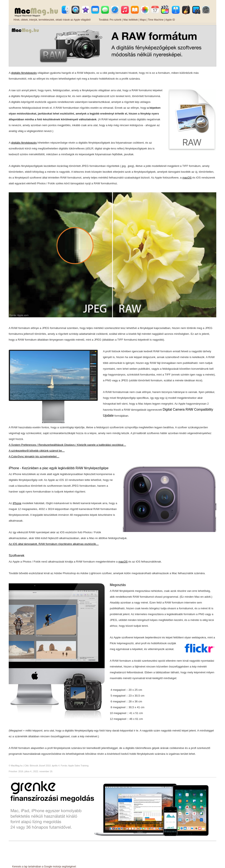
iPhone (17, 503)
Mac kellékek (130, 20)
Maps (143, 20)
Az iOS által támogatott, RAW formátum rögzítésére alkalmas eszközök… (54, 544)
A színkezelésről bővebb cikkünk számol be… (37, 451)
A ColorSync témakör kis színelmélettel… (34, 456)
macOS (187, 178)
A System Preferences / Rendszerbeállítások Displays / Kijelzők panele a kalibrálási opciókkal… (67, 445)
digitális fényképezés (24, 73)
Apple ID (170, 20)
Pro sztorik (116, 20)
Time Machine (156, 20)
